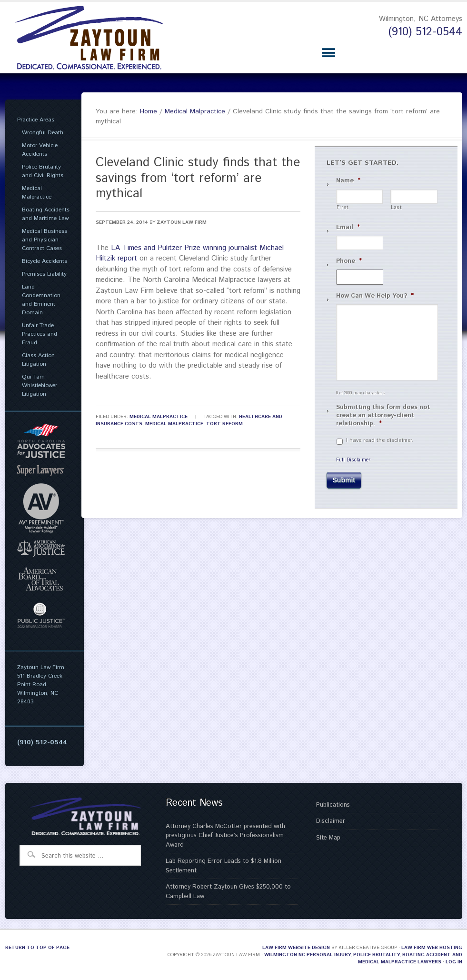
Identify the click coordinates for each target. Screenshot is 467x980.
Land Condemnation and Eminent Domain (41, 300)
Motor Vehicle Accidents (40, 150)
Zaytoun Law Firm (182, 222)
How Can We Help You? (375, 296)
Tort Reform (224, 424)
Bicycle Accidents (45, 261)
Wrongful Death (43, 133)
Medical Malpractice (159, 417)
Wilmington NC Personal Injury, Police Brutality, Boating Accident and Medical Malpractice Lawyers (363, 958)
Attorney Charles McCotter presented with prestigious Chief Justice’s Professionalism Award (225, 836)
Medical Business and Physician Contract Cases (45, 240)
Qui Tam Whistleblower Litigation (40, 385)
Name (348, 181)
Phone (349, 262)
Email (348, 228)
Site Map (328, 838)
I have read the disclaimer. (380, 440)
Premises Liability (44, 274)
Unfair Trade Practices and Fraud (40, 334)
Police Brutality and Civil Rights (43, 171)
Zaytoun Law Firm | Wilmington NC (96, 38)
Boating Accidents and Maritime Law (46, 214)
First (343, 208)
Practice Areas (36, 120)
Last (397, 208)
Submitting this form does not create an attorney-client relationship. (383, 416)
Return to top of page (37, 948)
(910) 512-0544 (425, 32)
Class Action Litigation (38, 360)
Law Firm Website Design (296, 948)
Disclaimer (331, 821)
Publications (333, 805)
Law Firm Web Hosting (432, 948)
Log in (454, 962)
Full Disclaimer (353, 460)
